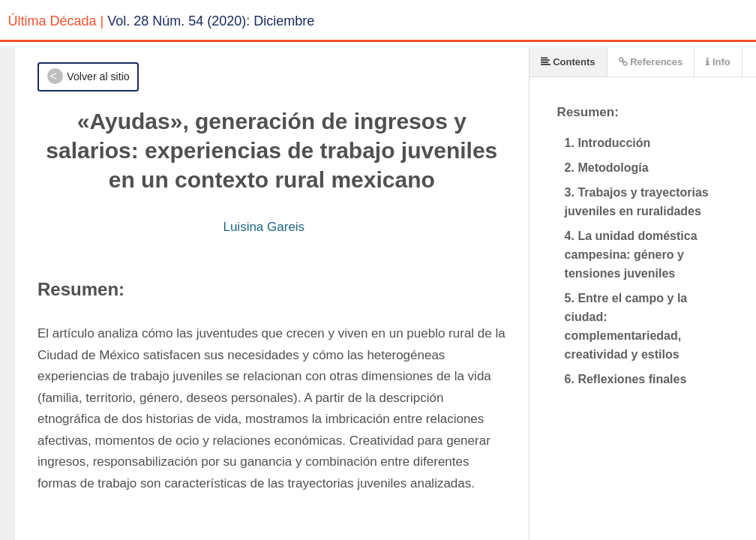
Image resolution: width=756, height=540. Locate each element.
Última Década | (56, 21)
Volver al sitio (98, 76)
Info (718, 62)
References (651, 62)
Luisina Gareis (264, 227)
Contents (568, 62)
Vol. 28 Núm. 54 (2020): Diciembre (211, 21)
